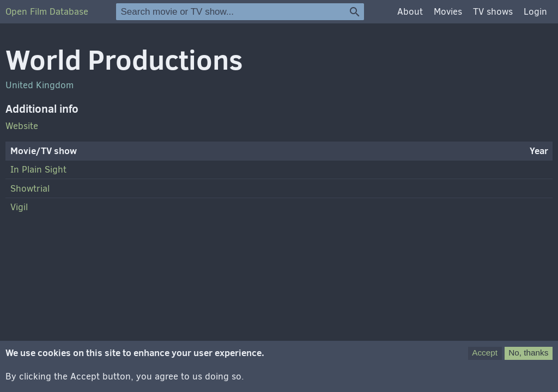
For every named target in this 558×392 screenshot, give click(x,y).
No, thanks (528, 359)
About (410, 12)
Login (535, 12)
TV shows (493, 12)
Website (22, 126)
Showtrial (30, 189)
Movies (448, 12)
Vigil (19, 207)
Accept (485, 359)
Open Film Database (47, 12)
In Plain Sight (38, 170)
